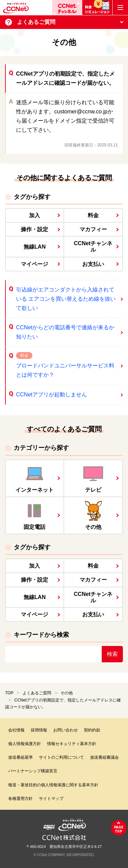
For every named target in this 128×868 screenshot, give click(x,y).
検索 (112, 654)
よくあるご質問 (37, 693)
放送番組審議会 (104, 757)
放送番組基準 (20, 757)
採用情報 (39, 730)
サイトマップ (51, 799)
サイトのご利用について (61, 757)
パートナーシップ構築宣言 (33, 771)
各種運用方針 (20, 799)
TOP (9, 693)
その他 (67, 693)
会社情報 (16, 730)
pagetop (119, 829)
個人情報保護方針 (25, 744)
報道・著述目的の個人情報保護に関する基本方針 (53, 785)
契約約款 (92, 730)
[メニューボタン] (120, 7)
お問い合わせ (66, 730)
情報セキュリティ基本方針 (72, 744)
